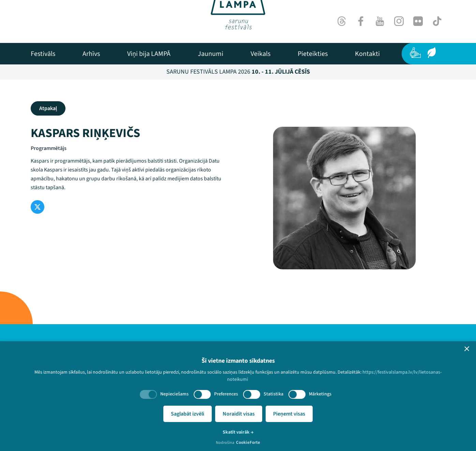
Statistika (273, 394)
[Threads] (342, 21)
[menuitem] (43, 54)
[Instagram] (399, 21)
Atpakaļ (48, 108)
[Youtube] (380, 21)
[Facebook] (361, 21)
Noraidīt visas (239, 414)
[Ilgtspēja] (432, 52)
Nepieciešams (174, 394)
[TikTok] (437, 21)
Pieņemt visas (289, 414)
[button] (467, 349)
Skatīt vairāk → (238, 432)
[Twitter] (38, 207)
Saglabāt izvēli (188, 414)
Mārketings (320, 394)
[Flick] (418, 21)
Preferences (226, 394)
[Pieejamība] (415, 52)
